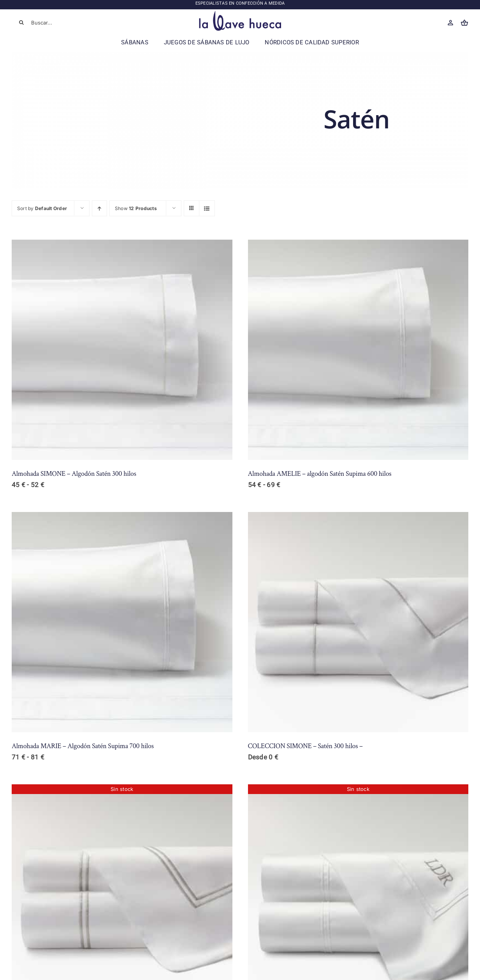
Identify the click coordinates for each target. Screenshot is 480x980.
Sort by (42, 208)
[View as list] (207, 208)
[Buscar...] (57, 23)
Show (136, 208)
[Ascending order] (99, 208)
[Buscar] (21, 23)
